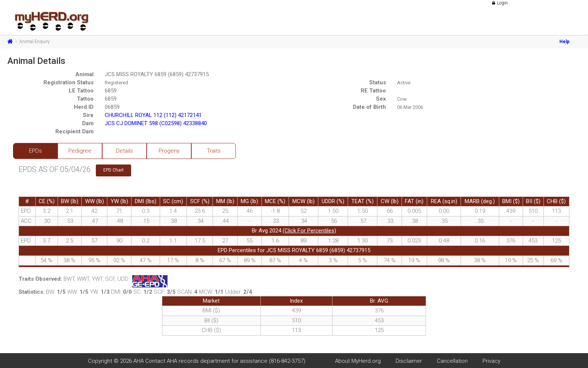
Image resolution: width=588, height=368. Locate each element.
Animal (85, 74)
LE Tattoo (81, 91)
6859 (111, 91)
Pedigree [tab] (80, 151)
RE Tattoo (373, 91)
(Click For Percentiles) (309, 231)
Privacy (491, 361)
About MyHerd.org (358, 361)
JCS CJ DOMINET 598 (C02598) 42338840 (156, 123)
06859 (112, 107)
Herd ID (84, 107)
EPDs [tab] (35, 151)
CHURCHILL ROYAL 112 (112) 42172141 (153, 115)
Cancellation (452, 361)
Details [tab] (124, 151)
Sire (88, 115)
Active (404, 83)
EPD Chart (113, 170)
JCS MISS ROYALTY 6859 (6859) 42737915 (157, 74)
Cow (402, 99)
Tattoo (85, 99)
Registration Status (69, 82)
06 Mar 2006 (410, 107)
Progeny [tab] (169, 151)
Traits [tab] (214, 151)
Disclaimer (409, 361)
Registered (116, 83)
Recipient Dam (74, 131)
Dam (88, 123)
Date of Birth (369, 107)
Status (378, 82)
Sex (381, 99)
